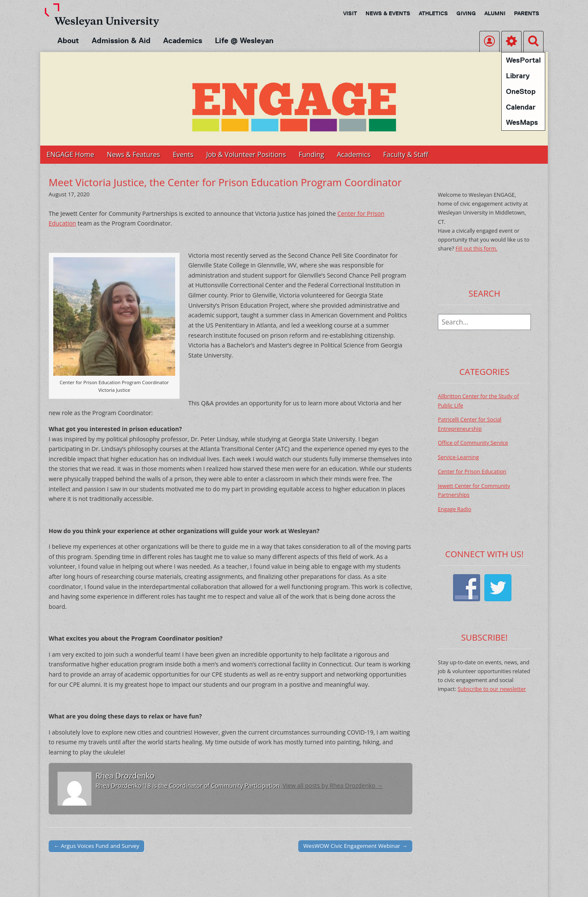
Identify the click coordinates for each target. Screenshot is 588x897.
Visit (350, 13)
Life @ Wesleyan (244, 41)
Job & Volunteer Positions (246, 154)
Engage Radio (455, 509)
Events (183, 154)
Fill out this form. (477, 249)
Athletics (433, 13)
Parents (527, 13)
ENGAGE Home (70, 154)
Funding (311, 154)
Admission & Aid (121, 41)
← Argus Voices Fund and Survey (96, 846)
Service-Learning (458, 457)
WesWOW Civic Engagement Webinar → (355, 846)
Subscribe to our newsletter (492, 689)
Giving (466, 13)
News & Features (134, 154)
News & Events (388, 13)
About (68, 41)
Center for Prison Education (472, 472)
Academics (183, 41)
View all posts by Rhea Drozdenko (333, 786)
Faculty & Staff (406, 154)
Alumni (495, 13)
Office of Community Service (473, 443)
